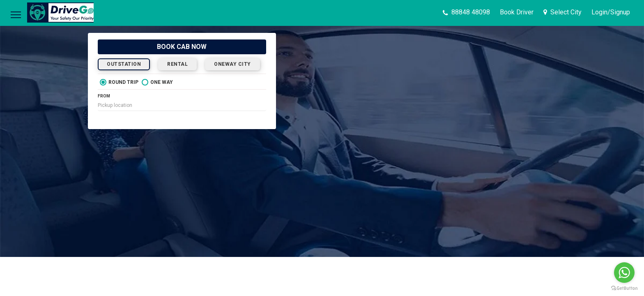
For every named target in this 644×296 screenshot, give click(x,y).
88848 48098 (466, 12)
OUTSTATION (124, 64)
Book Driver (517, 12)
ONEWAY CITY (232, 64)
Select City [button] (562, 12)
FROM (104, 96)
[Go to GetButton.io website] (624, 288)
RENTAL (177, 64)
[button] (611, 12)
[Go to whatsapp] (624, 273)
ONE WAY (157, 82)
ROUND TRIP (119, 82)
